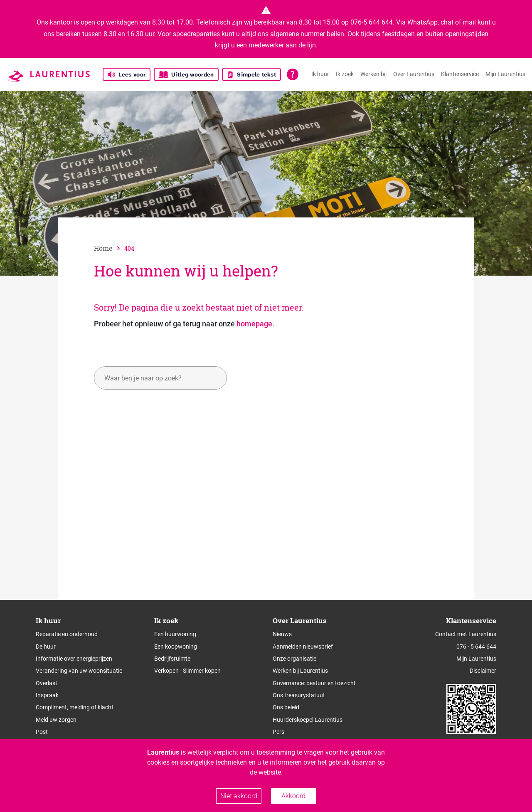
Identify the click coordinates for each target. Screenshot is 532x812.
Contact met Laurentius (466, 634)
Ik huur (320, 74)
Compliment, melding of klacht (75, 707)
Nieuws (282, 634)
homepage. (255, 324)
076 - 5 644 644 (476, 647)
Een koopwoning (176, 647)
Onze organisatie (294, 659)
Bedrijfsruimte (172, 659)
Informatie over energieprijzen (74, 659)
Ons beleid (286, 707)
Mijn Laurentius (505, 74)
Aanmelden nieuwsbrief (303, 647)
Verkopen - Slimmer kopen (187, 671)
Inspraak (47, 695)
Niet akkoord (239, 796)
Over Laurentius (414, 74)
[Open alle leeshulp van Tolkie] (293, 74)
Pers (278, 732)
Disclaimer (483, 671)
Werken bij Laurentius (300, 671)
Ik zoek (345, 74)
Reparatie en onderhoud (67, 634)
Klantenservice (460, 74)
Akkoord (293, 796)
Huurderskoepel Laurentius (308, 720)
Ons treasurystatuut (299, 695)
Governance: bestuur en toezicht (314, 683)
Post (42, 732)
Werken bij (373, 74)
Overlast (47, 683)
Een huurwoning (175, 634)
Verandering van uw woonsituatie (79, 671)
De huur (46, 647)
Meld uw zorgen (56, 720)
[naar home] (109, 248)
